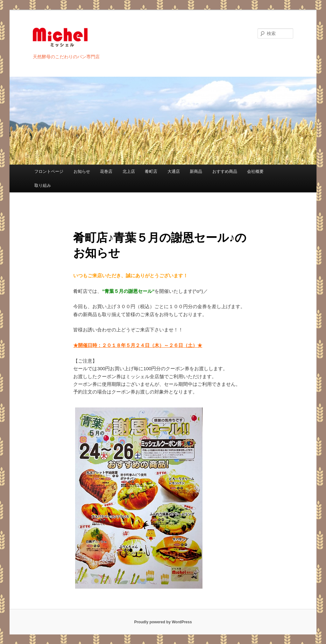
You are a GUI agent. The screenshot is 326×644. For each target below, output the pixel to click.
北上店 (129, 171)
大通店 (174, 171)
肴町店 (151, 171)
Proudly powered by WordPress (163, 622)
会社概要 (255, 171)
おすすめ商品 (225, 171)
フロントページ (49, 171)
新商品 (196, 171)
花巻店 (106, 171)
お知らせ (82, 171)
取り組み (43, 185)
